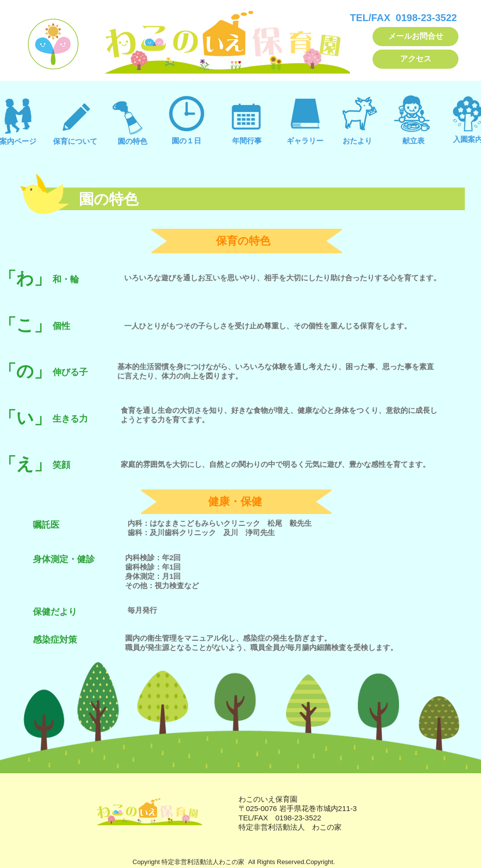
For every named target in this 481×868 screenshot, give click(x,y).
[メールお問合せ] (415, 37)
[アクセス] (415, 59)
